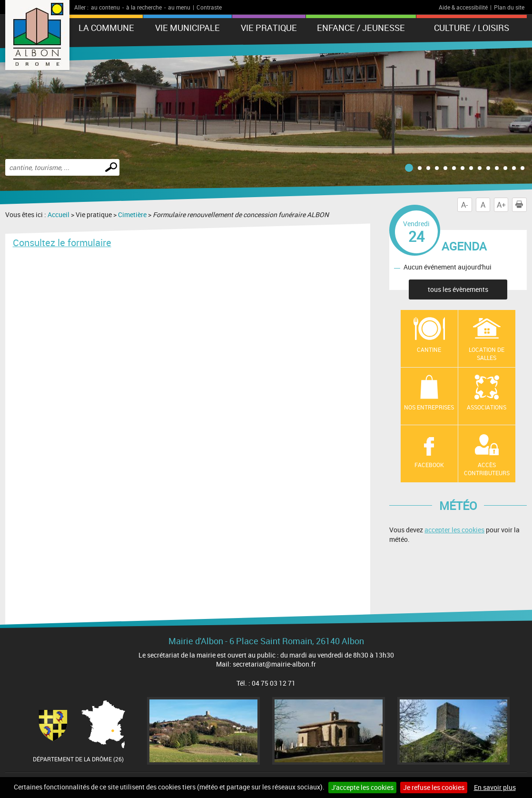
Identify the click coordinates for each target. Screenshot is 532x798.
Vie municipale (187, 28)
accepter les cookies (454, 530)
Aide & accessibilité (463, 7)
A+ (501, 205)
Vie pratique (269, 28)
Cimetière (132, 214)
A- (464, 205)
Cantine (429, 349)
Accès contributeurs (487, 469)
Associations (487, 407)
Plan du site (509, 7)
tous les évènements (458, 289)
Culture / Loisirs (472, 28)
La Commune (106, 28)
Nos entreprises (429, 407)
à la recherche (144, 7)
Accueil (59, 214)
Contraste (209, 7)
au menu (179, 7)
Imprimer (521, 205)
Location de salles (487, 354)
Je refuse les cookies (434, 787)
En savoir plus (495, 787)
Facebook (429, 465)
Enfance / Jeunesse (361, 28)
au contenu (105, 7)
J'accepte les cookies (362, 787)
